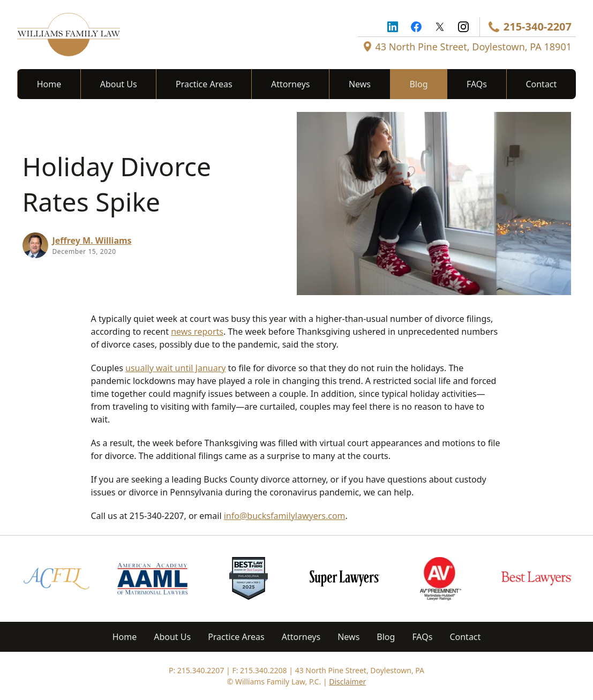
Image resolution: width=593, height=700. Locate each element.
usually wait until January (175, 368)
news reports (197, 332)
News (360, 84)
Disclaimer (347, 682)
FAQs (477, 84)
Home (49, 84)
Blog (418, 84)
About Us (119, 84)
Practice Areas (204, 84)
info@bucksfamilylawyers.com (285, 516)
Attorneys (290, 84)
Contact (541, 84)
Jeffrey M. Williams (92, 240)
